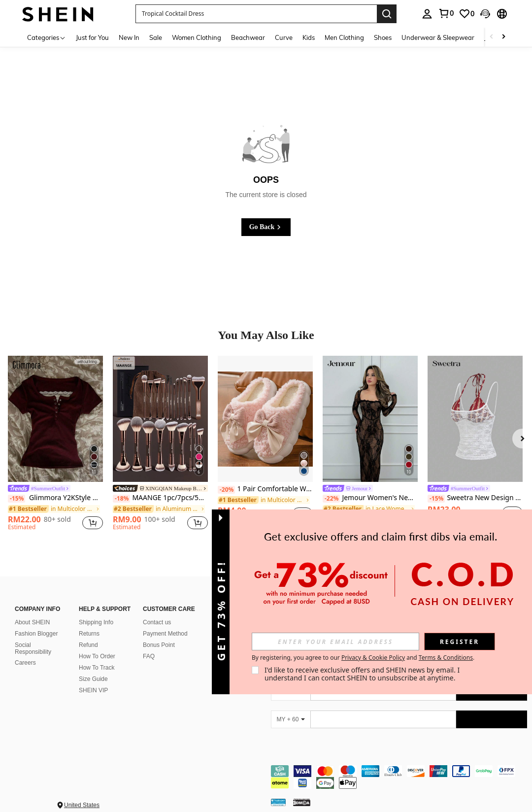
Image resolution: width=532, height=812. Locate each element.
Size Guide (93, 679)
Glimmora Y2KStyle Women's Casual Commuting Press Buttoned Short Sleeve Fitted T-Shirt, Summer (55, 498)
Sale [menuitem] (156, 37)
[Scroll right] (503, 37)
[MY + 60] (291, 719)
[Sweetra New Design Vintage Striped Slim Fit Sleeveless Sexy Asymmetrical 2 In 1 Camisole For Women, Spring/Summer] (475, 419)
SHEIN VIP (93, 690)
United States (82, 805)
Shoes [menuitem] (383, 37)
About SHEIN (32, 622)
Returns (89, 634)
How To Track (97, 668)
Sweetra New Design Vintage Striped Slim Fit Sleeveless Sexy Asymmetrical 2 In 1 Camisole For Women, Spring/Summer (475, 498)
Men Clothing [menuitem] (344, 37)
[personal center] (427, 14)
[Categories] (47, 37)
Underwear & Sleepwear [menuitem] (438, 37)
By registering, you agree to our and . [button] (363, 658)
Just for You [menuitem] (92, 37)
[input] (335, 642)
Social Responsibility (33, 648)
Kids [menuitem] (309, 37)
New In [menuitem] (129, 37)
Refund (88, 645)
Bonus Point (159, 645)
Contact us (157, 622)
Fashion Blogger (36, 634)
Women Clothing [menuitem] (197, 37)
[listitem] (55, 445)
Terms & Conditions (446, 658)
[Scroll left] (492, 37)
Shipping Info (96, 622)
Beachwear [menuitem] (248, 37)
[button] (256, 14)
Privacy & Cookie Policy (373, 658)
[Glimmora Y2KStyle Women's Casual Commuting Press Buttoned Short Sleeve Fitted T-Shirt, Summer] (55, 419)
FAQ (149, 656)
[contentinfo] (399, 777)
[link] (446, 13)
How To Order (97, 656)
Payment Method (165, 634)
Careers (25, 663)
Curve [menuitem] (284, 37)
